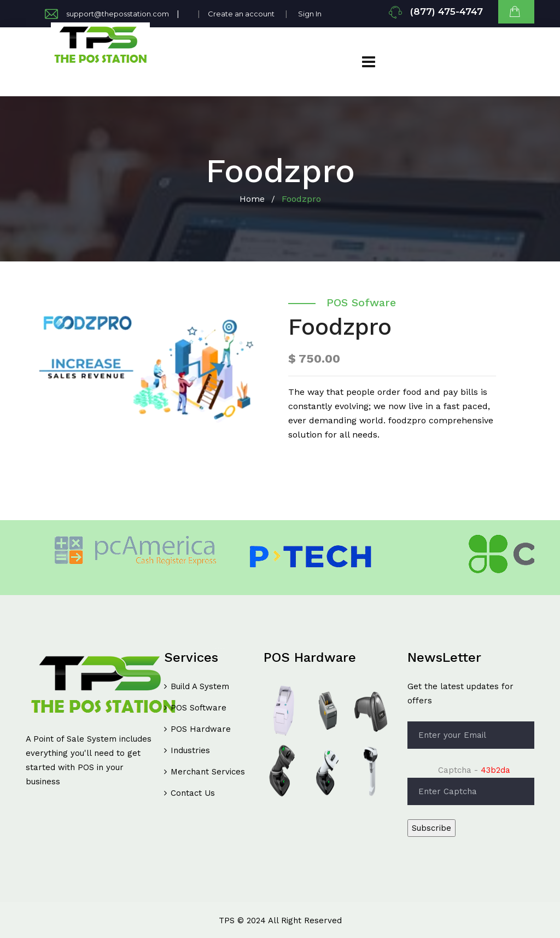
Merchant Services (208, 772)
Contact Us (193, 793)
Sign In (310, 14)
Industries (190, 750)
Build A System (200, 686)
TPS (227, 920)
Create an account (241, 14)
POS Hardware (201, 729)
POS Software (199, 708)
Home (252, 199)
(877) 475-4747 (447, 11)
